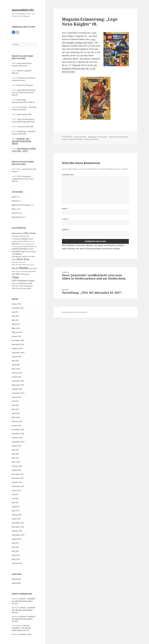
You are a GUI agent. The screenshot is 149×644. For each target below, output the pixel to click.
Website (66, 230)
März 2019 (16, 417)
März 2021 (16, 328)
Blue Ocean (115, 137)
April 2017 (16, 507)
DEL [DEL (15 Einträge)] (28, 236)
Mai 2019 (15, 409)
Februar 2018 (17, 466)
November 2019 (18, 385)
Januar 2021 (16, 336)
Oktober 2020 (17, 348)
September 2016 (18, 535)
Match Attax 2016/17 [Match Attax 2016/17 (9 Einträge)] (17, 265)
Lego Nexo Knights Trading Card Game (83, 139)
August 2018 (17, 446)
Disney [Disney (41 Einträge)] (24, 239)
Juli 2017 (15, 494)
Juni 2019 (15, 405)
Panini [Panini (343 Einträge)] (24, 268)
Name (65, 209)
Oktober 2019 (17, 389)
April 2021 (16, 324)
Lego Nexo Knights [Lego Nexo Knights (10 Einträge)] (31, 252)
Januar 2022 (16, 304)
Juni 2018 (15, 454)
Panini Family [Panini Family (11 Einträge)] (33, 268)
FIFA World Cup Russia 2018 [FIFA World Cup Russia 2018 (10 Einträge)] (29, 246)
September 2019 (18, 393)
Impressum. (16, 583)
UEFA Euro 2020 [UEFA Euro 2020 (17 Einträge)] (17, 288)
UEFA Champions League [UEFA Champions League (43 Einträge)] (23, 280)
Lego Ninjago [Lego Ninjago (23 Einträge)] (17, 254)
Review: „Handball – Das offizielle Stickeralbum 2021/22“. (24, 601)
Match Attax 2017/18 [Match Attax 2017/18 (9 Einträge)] (28, 265)
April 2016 (16, 555)
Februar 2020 (17, 373)
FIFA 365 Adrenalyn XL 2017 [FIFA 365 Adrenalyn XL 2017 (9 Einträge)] (27, 244)
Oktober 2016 (17, 531)
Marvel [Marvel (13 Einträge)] (14, 260)
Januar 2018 (16, 470)
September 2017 (18, 486)
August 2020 (17, 357)
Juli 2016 (15, 543)
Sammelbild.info (23, 10)
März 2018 (16, 462)
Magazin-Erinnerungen (21, 205)
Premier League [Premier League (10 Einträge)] (27, 271)
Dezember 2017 (18, 474)
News (14, 209)
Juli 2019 (15, 401)
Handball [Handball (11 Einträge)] (31, 249)
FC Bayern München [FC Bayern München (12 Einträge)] (24, 241)
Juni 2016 (15, 547)
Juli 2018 (15, 450)
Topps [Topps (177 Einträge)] (15, 277)
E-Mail (66, 219)
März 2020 (16, 369)
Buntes (14, 197)
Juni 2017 (15, 498)
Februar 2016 (17, 563)
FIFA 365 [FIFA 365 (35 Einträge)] (15, 244)
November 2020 (18, 344)
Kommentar (68, 175)
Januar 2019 (16, 426)
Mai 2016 (15, 551)
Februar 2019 (17, 421)
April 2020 (16, 365)
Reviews (15, 213)
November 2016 (18, 527)
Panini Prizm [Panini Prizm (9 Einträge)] (15, 272)
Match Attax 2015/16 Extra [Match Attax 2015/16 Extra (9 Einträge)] (19, 262)
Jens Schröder (81, 137)
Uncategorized (17, 217)
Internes (15, 201)
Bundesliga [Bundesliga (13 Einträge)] (15, 236)
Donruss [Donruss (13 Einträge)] (30, 239)
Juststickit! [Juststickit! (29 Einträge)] (16, 251)
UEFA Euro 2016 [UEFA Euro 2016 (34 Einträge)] (25, 283)
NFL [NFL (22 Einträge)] (17, 268)
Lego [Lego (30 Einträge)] (23, 251)
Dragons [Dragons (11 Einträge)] (14, 241)
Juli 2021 (15, 312)
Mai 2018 (15, 458)
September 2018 (18, 442)
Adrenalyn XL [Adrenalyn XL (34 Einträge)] (18, 233)
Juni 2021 (15, 316)
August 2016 (17, 539)
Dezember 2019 (18, 381)
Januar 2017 (16, 519)
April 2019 (16, 413)
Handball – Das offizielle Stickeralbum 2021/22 (21, 141)
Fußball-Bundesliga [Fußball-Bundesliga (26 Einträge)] (20, 249)
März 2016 (16, 559)
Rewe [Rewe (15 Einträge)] (34, 271)
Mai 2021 (15, 320)
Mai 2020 (15, 361)
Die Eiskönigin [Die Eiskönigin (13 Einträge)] (16, 239)
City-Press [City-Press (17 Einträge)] (23, 236)
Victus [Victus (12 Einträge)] (25, 288)
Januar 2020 (16, 377)
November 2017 (18, 478)
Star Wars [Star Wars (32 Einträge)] (16, 274)
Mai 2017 (15, 503)
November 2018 (18, 434)
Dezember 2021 (18, 308)
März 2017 (16, 511)
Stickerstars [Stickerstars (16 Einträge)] (25, 274)
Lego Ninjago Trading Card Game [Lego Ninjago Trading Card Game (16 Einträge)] (23, 256)
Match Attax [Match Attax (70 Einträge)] (23, 259)
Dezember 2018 (18, 430)
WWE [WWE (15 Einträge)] (29, 288)
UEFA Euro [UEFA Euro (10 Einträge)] (15, 284)
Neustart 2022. (26, 634)
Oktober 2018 (17, 438)
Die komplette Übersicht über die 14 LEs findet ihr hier (79, 69)
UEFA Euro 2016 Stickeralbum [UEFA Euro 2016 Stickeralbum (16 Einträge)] (22, 286)
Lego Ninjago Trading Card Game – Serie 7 (24, 150)
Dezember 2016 (18, 523)
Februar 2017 (17, 515)
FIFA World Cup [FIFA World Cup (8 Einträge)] (16, 247)
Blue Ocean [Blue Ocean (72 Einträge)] (30, 233)
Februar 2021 (17, 332)
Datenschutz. (17, 579)
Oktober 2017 (17, 482)
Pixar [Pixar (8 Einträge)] (20, 272)
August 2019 (17, 397)
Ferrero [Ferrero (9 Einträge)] (32, 241)
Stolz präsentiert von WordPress (74, 312)
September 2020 (18, 353)
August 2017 (17, 490)
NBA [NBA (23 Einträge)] (13, 268)
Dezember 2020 (18, 340)
